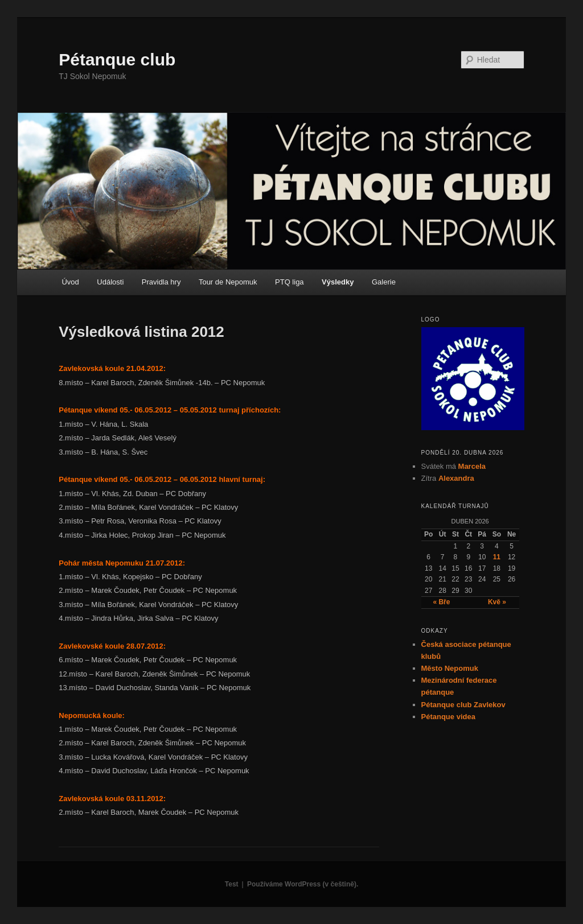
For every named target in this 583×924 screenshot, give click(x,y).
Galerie (384, 282)
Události (110, 282)
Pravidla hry (161, 282)
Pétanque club (117, 59)
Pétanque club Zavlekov (463, 705)
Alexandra (456, 478)
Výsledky (338, 282)
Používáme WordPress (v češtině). (303, 884)
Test (232, 884)
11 (497, 557)
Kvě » (497, 602)
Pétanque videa (448, 717)
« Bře (441, 602)
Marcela (472, 466)
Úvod (70, 282)
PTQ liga (290, 282)
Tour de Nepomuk (228, 282)
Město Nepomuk (450, 668)
